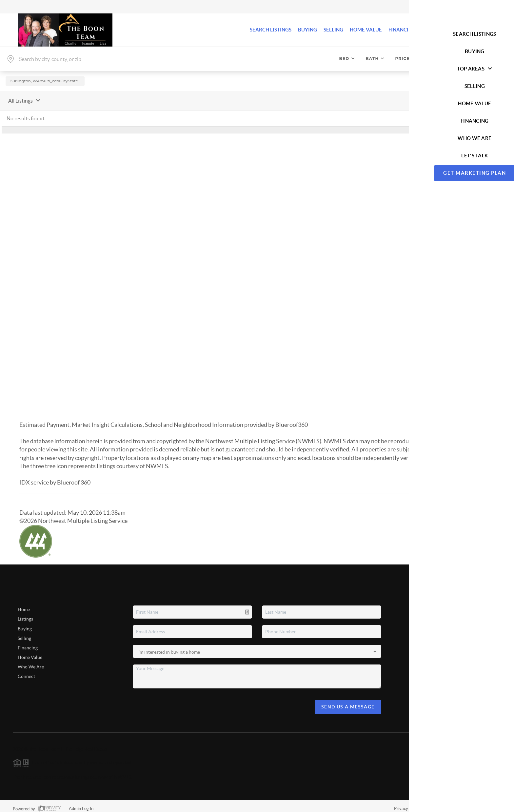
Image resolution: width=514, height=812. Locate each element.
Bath (375, 59)
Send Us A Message (348, 702)
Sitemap (494, 804)
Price (405, 59)
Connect (26, 671)
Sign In (489, 7)
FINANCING (402, 30)
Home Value (30, 652)
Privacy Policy (407, 804)
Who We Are (31, 662)
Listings (25, 614)
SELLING (333, 30)
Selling (24, 633)
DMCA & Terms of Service (453, 804)
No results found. (26, 113)
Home (24, 604)
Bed (347, 59)
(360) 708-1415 (447, 687)
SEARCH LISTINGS (271, 30)
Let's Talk (474, 30)
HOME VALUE (366, 30)
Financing (28, 643)
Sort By (430, 95)
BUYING (307, 30)
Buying (25, 624)
